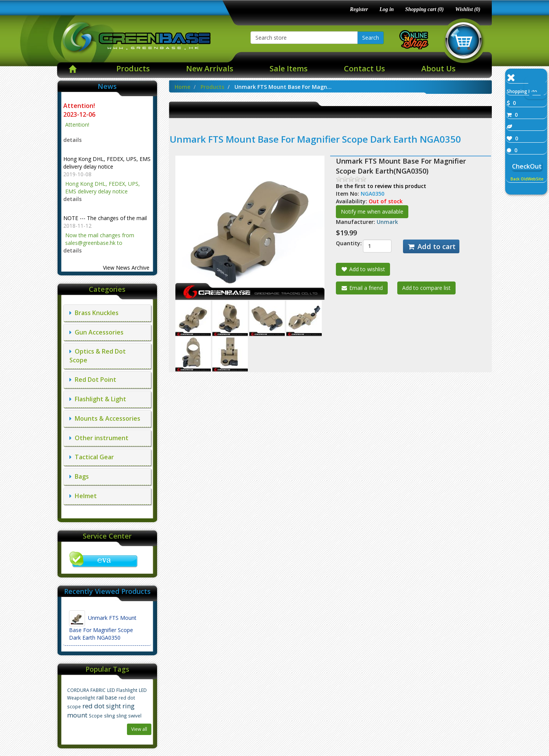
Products (133, 68)
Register (359, 9)
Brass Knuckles (94, 313)
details (72, 140)
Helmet (83, 496)
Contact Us (364, 68)
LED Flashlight (122, 690)
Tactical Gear (92, 457)
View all (139, 729)
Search (371, 38)
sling (109, 716)
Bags (79, 476)
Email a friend (362, 288)
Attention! (80, 106)
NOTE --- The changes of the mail (105, 218)
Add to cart (431, 246)
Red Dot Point (93, 380)
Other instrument (99, 438)
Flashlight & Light (98, 399)
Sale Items (289, 68)
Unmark (387, 222)
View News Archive (126, 268)
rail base (107, 697)
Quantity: (344, 243)
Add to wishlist (363, 269)
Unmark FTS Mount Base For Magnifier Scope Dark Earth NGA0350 (103, 626)
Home (182, 87)
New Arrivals (210, 68)
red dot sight (102, 706)
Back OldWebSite (527, 179)
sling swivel (129, 716)
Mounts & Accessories (105, 418)
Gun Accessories (96, 332)
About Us (438, 68)
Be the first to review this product (381, 186)
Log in (387, 9)
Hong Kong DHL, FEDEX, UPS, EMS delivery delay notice (107, 163)
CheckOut (527, 166)
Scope (96, 716)
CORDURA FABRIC (86, 690)
